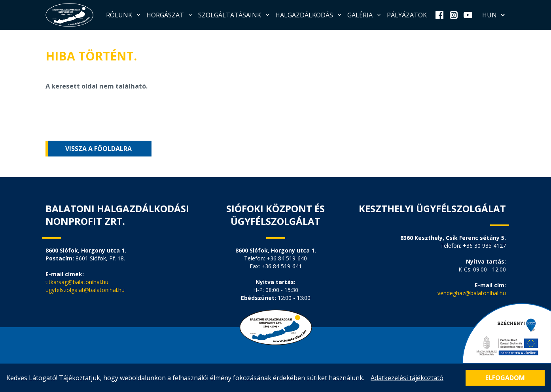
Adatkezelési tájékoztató (407, 378)
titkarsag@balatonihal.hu (77, 282)
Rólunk (124, 15)
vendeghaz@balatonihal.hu (472, 293)
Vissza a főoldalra (98, 149)
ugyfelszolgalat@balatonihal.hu (85, 290)
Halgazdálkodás (309, 15)
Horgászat (170, 15)
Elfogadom (505, 378)
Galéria (365, 15)
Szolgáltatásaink (234, 15)
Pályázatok (407, 15)
